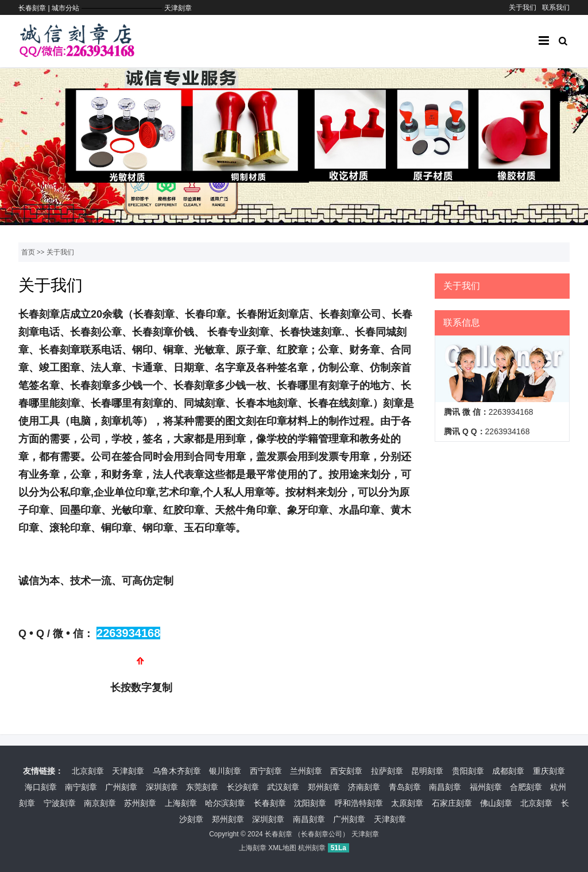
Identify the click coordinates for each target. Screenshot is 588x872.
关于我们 (523, 7)
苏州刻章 (140, 803)
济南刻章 (364, 787)
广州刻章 (121, 787)
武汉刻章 (283, 787)
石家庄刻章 (452, 803)
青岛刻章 (405, 787)
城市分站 (65, 8)
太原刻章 (407, 803)
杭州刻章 (312, 848)
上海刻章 (181, 803)
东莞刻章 (202, 787)
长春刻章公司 (322, 834)
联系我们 (556, 7)
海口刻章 (41, 787)
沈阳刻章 (310, 803)
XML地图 (282, 848)
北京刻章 (88, 771)
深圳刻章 (162, 787)
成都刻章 (508, 771)
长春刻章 (270, 803)
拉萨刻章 (387, 771)
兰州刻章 (306, 771)
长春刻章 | (35, 8)
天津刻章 (178, 8)
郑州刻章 (324, 787)
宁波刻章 (60, 803)
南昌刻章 (445, 787)
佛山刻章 (496, 803)
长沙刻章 (243, 787)
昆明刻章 (427, 771)
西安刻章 (346, 771)
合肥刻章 (526, 787)
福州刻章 (486, 787)
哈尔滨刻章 (225, 803)
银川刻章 (225, 771)
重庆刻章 (549, 771)
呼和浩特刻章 (359, 803)
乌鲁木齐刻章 (177, 771)
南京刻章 (100, 803)
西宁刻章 (266, 771)
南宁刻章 (81, 787)
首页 (28, 252)
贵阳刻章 (468, 771)
